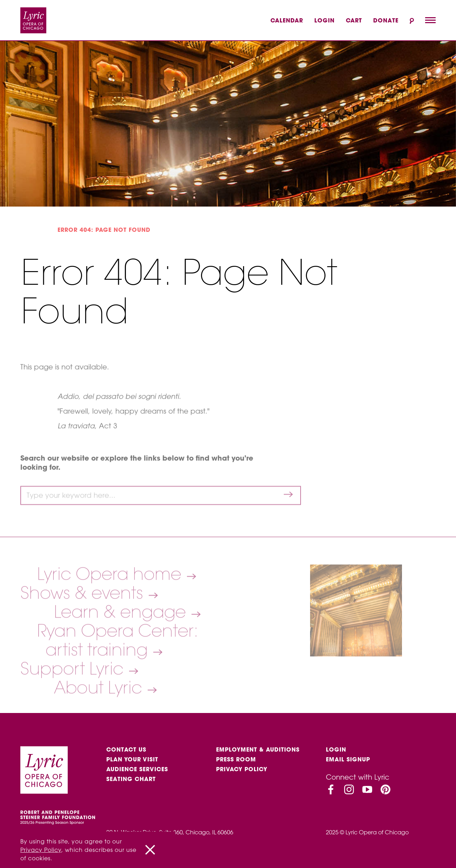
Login (324, 20)
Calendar (287, 20)
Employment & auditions (258, 749)
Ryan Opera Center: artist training (118, 657)
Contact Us (126, 749)
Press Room (236, 759)
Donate (386, 20)
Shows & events (84, 609)
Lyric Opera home (112, 590)
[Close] (150, 850)
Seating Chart (131, 779)
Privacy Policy (242, 769)
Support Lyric (74, 685)
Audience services (137, 769)
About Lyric (100, 704)
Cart (354, 20)
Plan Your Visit (132, 759)
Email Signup (348, 759)
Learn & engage (122, 628)
